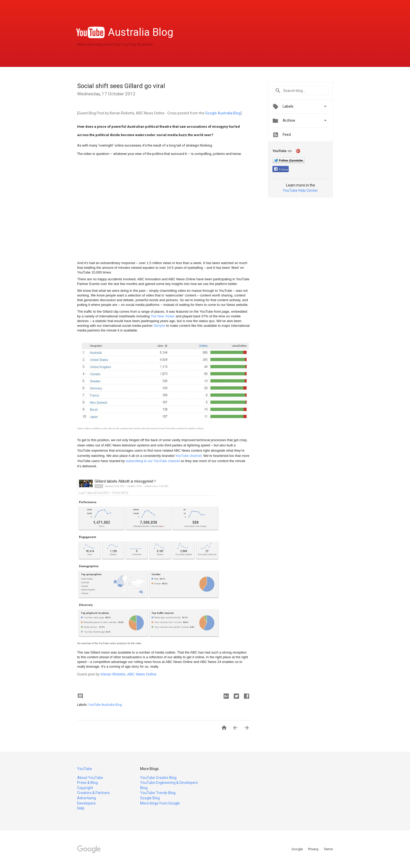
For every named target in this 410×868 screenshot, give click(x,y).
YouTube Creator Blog (158, 778)
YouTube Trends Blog (158, 793)
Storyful (160, 326)
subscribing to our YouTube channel (153, 461)
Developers (86, 803)
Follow (281, 170)
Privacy (314, 849)
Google (298, 849)
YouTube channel (188, 456)
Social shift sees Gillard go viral (121, 86)
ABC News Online (142, 674)
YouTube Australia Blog (105, 705)
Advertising (87, 798)
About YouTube (90, 778)
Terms (328, 849)
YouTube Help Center (300, 190)
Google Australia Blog (223, 113)
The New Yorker (163, 316)
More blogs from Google (160, 803)
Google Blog (150, 798)
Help (81, 808)
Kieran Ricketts (113, 674)
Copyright (85, 788)
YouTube (85, 769)
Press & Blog (87, 783)
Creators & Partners (93, 793)
